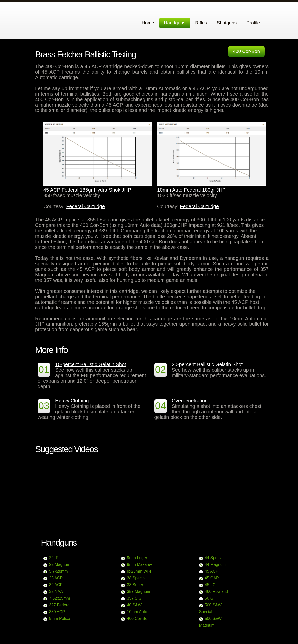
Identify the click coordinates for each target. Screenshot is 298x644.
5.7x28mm (58, 571)
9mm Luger (137, 558)
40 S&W (134, 605)
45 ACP (212, 571)
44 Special (214, 558)
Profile (253, 23)
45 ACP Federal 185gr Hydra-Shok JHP (87, 190)
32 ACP (56, 585)
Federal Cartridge (85, 206)
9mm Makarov (139, 565)
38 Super (135, 585)
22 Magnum (60, 565)
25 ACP (56, 578)
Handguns (175, 23)
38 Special (136, 578)
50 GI (210, 598)
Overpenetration (190, 401)
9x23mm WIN (139, 571)
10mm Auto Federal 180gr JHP (191, 190)
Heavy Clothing (72, 401)
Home (148, 23)
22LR (54, 558)
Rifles (201, 23)
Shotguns (227, 23)
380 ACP (57, 612)
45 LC (210, 585)
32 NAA (56, 591)
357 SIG (134, 598)
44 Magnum (215, 565)
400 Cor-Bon (246, 51)
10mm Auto (137, 612)
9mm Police (60, 618)
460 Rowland (216, 591)
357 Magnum (138, 591)
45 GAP (212, 578)
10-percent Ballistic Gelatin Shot (91, 364)
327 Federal (60, 605)
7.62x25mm (60, 598)
